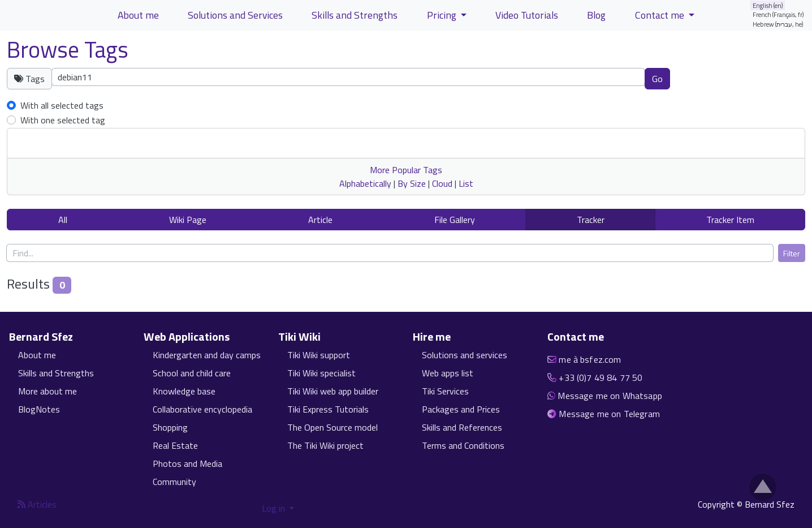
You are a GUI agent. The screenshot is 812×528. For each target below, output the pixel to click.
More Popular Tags (406, 170)
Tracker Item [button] (730, 220)
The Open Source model (332, 427)
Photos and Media (187, 463)
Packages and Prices (461, 409)
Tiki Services (445, 391)
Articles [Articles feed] (37, 504)
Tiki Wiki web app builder (333, 391)
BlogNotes (39, 409)
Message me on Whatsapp (610, 396)
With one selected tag (63, 120)
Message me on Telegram (609, 414)
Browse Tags (68, 50)
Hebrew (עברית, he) (778, 24)
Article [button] (320, 220)
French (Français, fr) (778, 14)
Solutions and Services (235, 15)
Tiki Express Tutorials (328, 409)
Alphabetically (365, 183)
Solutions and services (465, 355)
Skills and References (462, 427)
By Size (412, 183)
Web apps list (448, 373)
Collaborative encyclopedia (202, 409)
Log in (275, 508)
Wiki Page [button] (188, 220)
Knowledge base (184, 391)
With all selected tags (62, 105)
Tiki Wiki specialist (321, 373)
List (466, 183)
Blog (596, 15)
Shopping (170, 427)
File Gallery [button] (455, 220)
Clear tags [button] (710, 78)
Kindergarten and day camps (207, 355)
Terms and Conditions (463, 445)
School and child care (192, 373)
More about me (47, 391)
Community (174, 482)
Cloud (442, 183)
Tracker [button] (591, 220)
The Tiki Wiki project (325, 445)
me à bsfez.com (590, 359)
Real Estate (175, 445)
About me (37, 355)
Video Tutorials (527, 15)
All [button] (63, 220)
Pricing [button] (443, 15)
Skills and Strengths (56, 373)
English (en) (768, 5)
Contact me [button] (661, 15)
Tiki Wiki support (319, 355)
